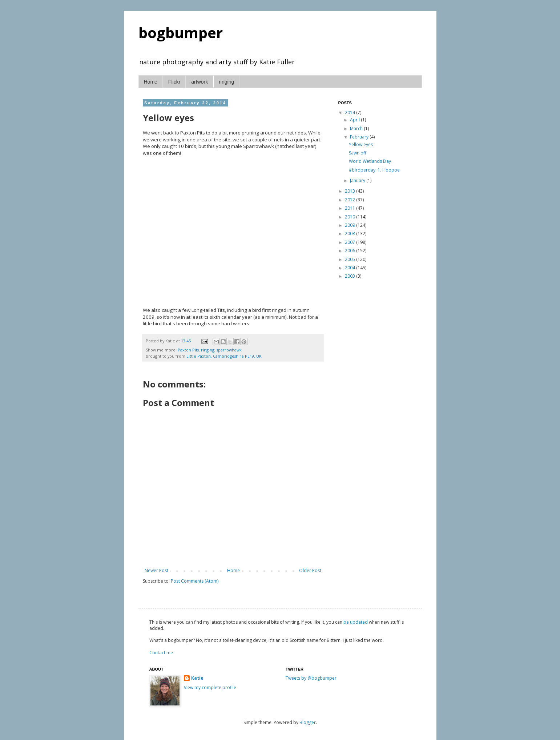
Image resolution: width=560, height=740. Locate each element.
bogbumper (181, 33)
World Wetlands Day (370, 161)
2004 (350, 268)
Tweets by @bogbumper (311, 678)
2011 (350, 208)
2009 (350, 225)
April (355, 120)
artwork (200, 82)
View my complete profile (210, 687)
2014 (350, 112)
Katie (197, 678)
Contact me (161, 653)
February (360, 137)
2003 (350, 276)
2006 (350, 251)
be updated (356, 622)
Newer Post (156, 570)
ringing (226, 82)
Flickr (174, 82)
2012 (350, 200)
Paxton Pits (188, 350)
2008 (350, 234)
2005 (350, 259)
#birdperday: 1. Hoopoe (374, 170)
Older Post (310, 570)
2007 (350, 242)
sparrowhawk (229, 350)
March (357, 128)
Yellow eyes (361, 144)
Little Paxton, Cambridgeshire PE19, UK (224, 356)
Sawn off (358, 153)
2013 (350, 191)
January (358, 180)
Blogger (308, 722)
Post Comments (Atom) (195, 581)
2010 (350, 217)
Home (151, 82)
